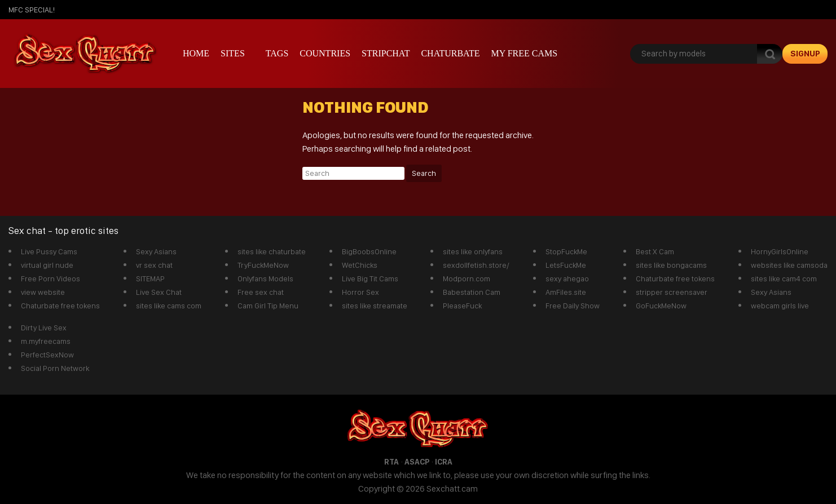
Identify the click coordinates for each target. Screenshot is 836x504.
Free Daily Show (573, 306)
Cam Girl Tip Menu (268, 306)
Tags (277, 53)
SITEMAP (150, 278)
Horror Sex (360, 292)
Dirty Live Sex (44, 328)
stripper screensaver (672, 292)
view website (43, 292)
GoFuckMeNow (661, 306)
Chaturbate (450, 53)
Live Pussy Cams (49, 251)
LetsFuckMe (566, 265)
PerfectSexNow (47, 355)
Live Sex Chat (159, 292)
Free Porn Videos (50, 278)
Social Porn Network (55, 368)
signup (805, 54)
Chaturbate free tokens (60, 306)
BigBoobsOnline (369, 251)
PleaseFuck (462, 306)
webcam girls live (780, 306)
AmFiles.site (566, 292)
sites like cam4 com (784, 278)
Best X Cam (655, 251)
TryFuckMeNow (263, 265)
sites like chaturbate (272, 251)
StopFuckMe (566, 251)
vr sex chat (154, 265)
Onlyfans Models (265, 278)
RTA (391, 462)
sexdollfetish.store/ (476, 265)
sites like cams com (169, 306)
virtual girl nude (47, 265)
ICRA (444, 462)
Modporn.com (467, 278)
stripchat (386, 53)
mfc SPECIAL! (32, 10)
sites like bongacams (671, 265)
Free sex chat (261, 292)
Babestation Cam (472, 292)
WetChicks (360, 265)
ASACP (417, 462)
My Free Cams (524, 53)
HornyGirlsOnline (780, 251)
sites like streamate (375, 306)
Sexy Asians (156, 251)
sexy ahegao (567, 278)
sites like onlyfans (473, 251)
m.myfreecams (46, 341)
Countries (325, 53)
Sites (233, 53)
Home (196, 53)
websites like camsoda (789, 265)
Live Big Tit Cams (370, 278)
